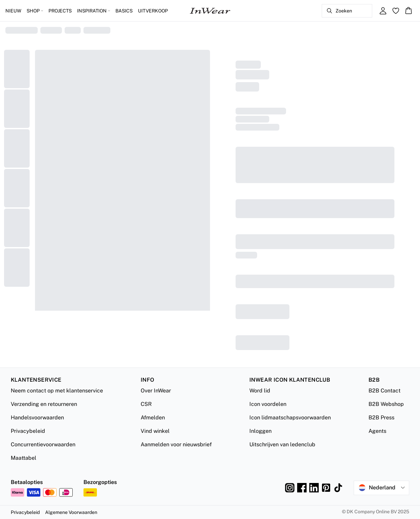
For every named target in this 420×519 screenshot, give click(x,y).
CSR (146, 404)
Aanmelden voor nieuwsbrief (176, 444)
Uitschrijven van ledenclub (282, 444)
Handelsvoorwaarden (37, 418)
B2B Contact (384, 391)
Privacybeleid (28, 431)
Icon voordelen (268, 404)
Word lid (260, 391)
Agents (377, 431)
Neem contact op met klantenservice (57, 391)
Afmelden (153, 418)
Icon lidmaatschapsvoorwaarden (290, 418)
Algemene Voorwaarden (71, 512)
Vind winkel (155, 431)
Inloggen (260, 431)
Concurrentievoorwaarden (43, 444)
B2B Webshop (386, 404)
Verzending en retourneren (44, 404)
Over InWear (156, 391)
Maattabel (24, 458)
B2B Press (381, 418)
